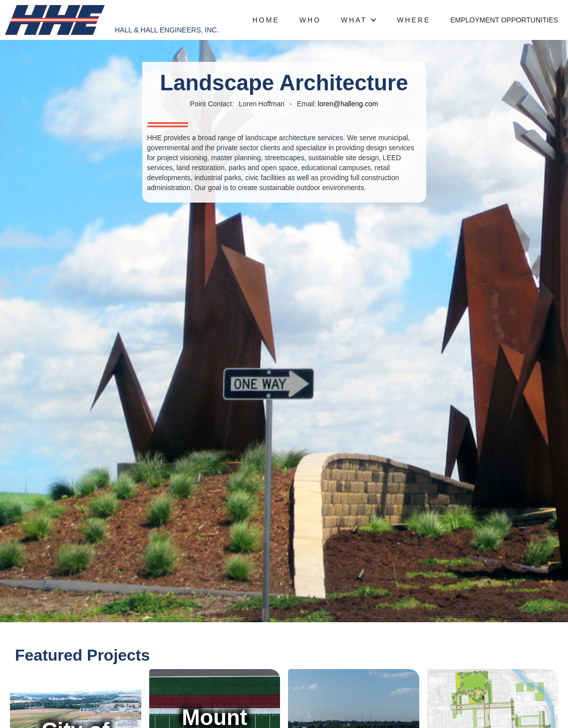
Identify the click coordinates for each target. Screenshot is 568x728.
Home (266, 20)
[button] (359, 20)
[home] (55, 20)
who (310, 20)
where (414, 20)
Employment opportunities (504, 20)
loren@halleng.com (348, 104)
